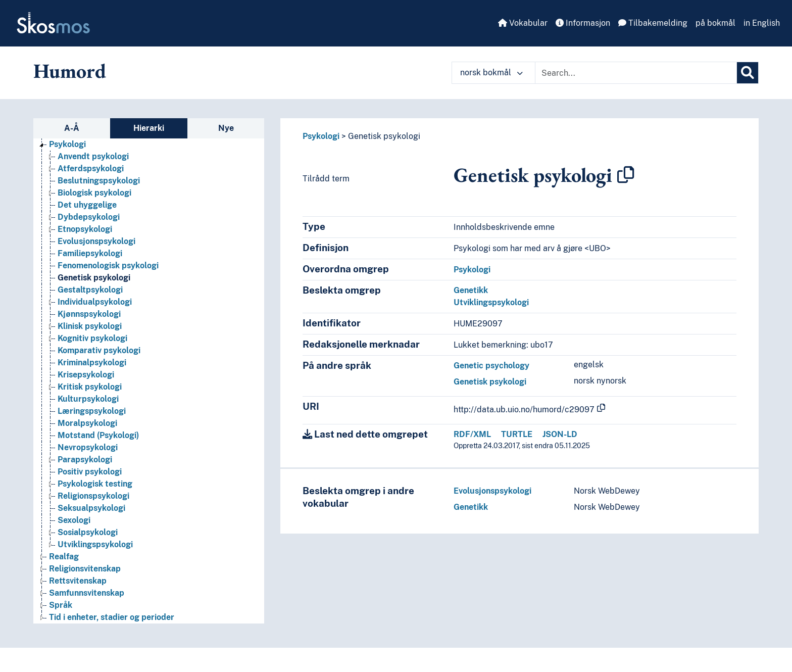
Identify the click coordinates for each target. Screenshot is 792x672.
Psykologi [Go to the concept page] (67, 144)
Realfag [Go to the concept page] (64, 557)
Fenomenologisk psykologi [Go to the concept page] (108, 266)
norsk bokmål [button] (491, 73)
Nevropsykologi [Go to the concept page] (88, 447)
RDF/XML (472, 434)
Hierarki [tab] (149, 128)
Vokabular (523, 23)
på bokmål (715, 23)
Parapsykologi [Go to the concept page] (85, 460)
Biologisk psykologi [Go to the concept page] (94, 193)
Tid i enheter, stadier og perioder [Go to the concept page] (112, 617)
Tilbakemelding (653, 23)
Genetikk (471, 290)
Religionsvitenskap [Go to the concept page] (85, 569)
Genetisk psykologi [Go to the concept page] (94, 278)
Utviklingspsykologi (491, 302)
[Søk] (748, 73)
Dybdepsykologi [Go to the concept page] (89, 217)
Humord (70, 71)
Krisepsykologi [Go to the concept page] (86, 375)
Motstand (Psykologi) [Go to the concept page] (98, 435)
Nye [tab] (226, 128)
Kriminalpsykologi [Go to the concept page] (92, 363)
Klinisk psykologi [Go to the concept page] (90, 326)
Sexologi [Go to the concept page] (74, 520)
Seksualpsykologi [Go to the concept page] (91, 508)
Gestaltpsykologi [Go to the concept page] (90, 290)
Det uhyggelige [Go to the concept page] (87, 205)
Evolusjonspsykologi (492, 491)
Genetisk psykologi (384, 136)
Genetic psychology (491, 366)
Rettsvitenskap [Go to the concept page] (78, 581)
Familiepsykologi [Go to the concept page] (90, 253)
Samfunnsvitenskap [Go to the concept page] (87, 593)
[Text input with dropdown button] (636, 73)
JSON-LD (560, 434)
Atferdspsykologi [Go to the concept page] (91, 169)
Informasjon (583, 23)
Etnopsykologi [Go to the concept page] (85, 229)
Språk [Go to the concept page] (61, 605)
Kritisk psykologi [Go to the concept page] (90, 387)
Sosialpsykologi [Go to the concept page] (88, 532)
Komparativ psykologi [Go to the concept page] (99, 350)
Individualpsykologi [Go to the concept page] (95, 302)
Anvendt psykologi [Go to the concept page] (93, 156)
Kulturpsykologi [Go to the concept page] (88, 399)
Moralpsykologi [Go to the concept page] (87, 423)
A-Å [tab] (72, 128)
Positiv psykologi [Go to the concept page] (90, 472)
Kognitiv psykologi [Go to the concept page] (92, 338)
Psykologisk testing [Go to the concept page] (95, 484)
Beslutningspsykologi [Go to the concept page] (99, 181)
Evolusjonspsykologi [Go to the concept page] (96, 241)
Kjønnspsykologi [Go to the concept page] (89, 314)
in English (762, 23)
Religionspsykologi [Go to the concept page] (93, 496)
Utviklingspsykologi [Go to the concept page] (95, 544)
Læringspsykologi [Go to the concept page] (92, 411)
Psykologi (321, 136)
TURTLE (517, 434)
